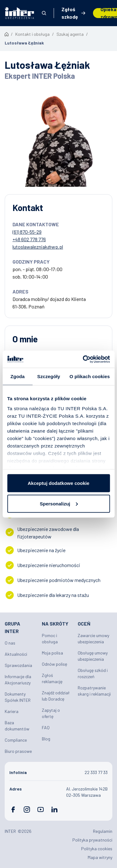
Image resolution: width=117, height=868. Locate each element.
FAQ (46, 727)
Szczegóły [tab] (49, 376)
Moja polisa (52, 653)
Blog (46, 739)
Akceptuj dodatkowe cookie (59, 483)
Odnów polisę (54, 664)
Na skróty (55, 624)
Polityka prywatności (92, 840)
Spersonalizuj (59, 503)
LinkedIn (54, 809)
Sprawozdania (18, 665)
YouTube (41, 809)
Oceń (84, 624)
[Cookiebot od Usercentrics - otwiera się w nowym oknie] (83, 359)
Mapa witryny (100, 857)
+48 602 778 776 (29, 239)
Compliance (16, 740)
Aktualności (16, 654)
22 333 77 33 (96, 772)
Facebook (13, 809)
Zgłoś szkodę (70, 13)
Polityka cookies (97, 849)
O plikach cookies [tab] (90, 376)
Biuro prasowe (18, 751)
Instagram (27, 809)
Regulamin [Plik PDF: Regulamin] (103, 831)
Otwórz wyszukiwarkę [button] (44, 13)
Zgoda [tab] (17, 376)
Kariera (12, 711)
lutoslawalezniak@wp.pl (38, 247)
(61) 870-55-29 (27, 232)
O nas (10, 643)
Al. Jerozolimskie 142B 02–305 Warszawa (87, 792)
